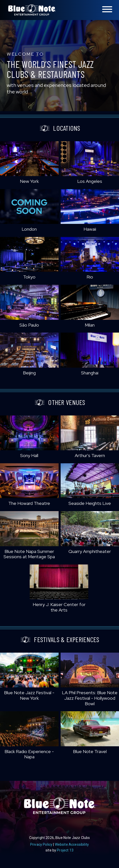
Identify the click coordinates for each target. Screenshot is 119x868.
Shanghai (90, 373)
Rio (90, 277)
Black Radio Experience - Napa (29, 754)
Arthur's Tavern (90, 455)
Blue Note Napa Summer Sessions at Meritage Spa (29, 554)
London (29, 229)
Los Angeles (90, 181)
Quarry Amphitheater (90, 551)
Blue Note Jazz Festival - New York (29, 695)
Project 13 (65, 850)
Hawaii (90, 229)
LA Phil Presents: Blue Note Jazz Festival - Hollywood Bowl (90, 698)
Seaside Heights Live (90, 503)
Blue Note (32, 10)
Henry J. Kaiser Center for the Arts (59, 607)
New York (29, 181)
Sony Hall (29, 455)
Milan (90, 325)
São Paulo (29, 325)
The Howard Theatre (29, 503)
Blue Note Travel (90, 751)
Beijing (29, 373)
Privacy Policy (41, 844)
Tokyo (29, 277)
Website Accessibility (72, 844)
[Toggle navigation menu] (107, 10)
